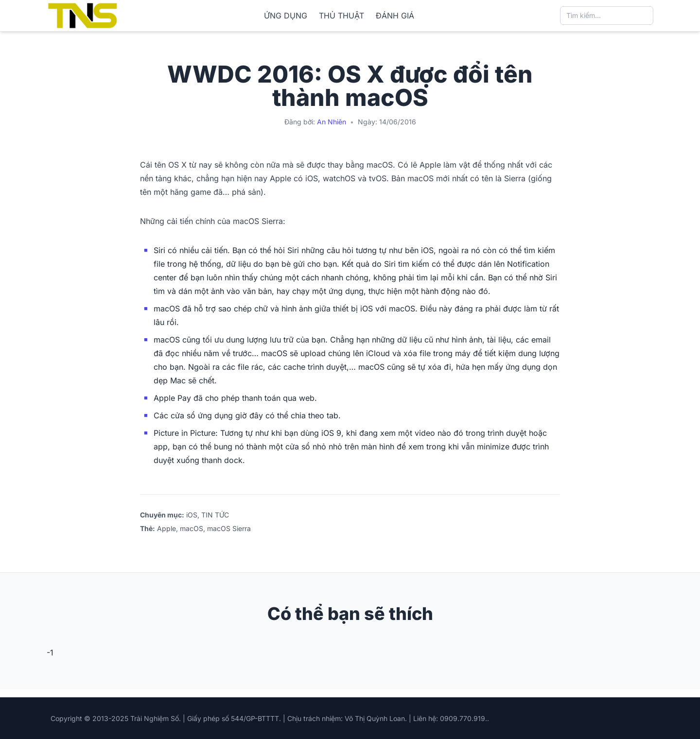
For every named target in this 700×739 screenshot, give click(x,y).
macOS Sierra (229, 528)
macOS (192, 528)
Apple (166, 528)
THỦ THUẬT (341, 16)
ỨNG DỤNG (286, 16)
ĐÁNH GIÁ (395, 16)
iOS (192, 515)
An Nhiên (332, 122)
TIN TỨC (215, 515)
